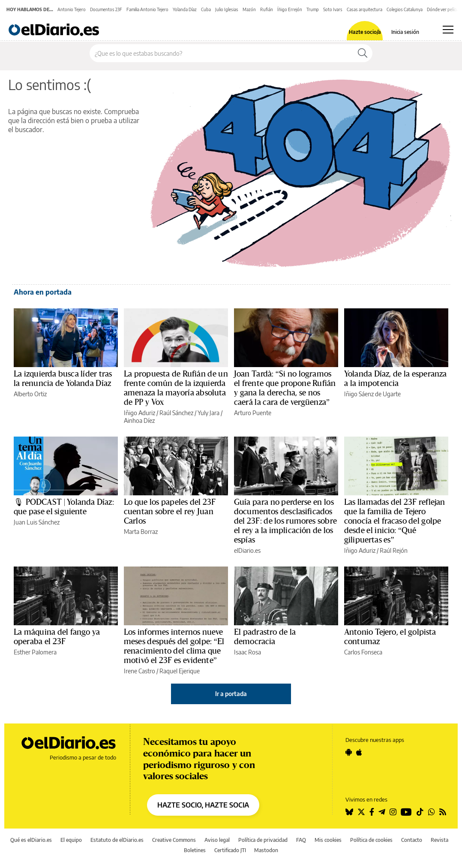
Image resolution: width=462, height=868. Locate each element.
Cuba (206, 9)
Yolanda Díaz (185, 9)
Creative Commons (174, 840)
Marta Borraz (141, 532)
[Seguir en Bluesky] (349, 812)
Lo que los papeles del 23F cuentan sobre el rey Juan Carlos (170, 512)
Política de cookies (371, 840)
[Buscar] (363, 53)
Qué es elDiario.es (31, 840)
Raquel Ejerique (180, 671)
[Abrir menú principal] (448, 30)
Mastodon (266, 850)
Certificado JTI (230, 850)
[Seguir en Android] (349, 752)
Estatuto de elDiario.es (117, 840)
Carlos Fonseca (363, 652)
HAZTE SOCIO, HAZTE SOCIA (203, 805)
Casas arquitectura (364, 9)
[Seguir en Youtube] (406, 812)
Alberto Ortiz (30, 394)
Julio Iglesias (227, 9)
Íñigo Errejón (290, 9)
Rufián (267, 9)
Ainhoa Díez (139, 420)
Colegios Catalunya (405, 9)
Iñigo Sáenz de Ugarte (372, 394)
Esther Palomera (35, 652)
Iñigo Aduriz (139, 413)
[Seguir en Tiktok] (420, 812)
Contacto (412, 840)
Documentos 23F (106, 9)
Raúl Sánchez (176, 413)
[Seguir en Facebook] (372, 812)
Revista (439, 840)
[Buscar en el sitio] (221, 53)
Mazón (249, 9)
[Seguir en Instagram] (393, 812)
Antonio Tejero (72, 9)
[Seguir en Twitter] (361, 812)
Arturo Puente (253, 413)
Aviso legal (217, 840)
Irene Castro (139, 671)
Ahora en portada (43, 292)
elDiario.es (247, 550)
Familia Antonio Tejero (147, 9)
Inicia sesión (405, 32)
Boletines (195, 850)
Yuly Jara (208, 413)
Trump (313, 9)
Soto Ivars (333, 9)
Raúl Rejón (394, 550)
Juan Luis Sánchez (37, 522)
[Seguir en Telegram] (382, 812)
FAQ (301, 840)
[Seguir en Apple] (359, 752)
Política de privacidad (263, 840)
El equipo (71, 840)
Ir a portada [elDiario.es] (231, 694)
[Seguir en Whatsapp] (432, 812)
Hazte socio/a (365, 32)
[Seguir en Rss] (443, 812)
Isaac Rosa (247, 652)
